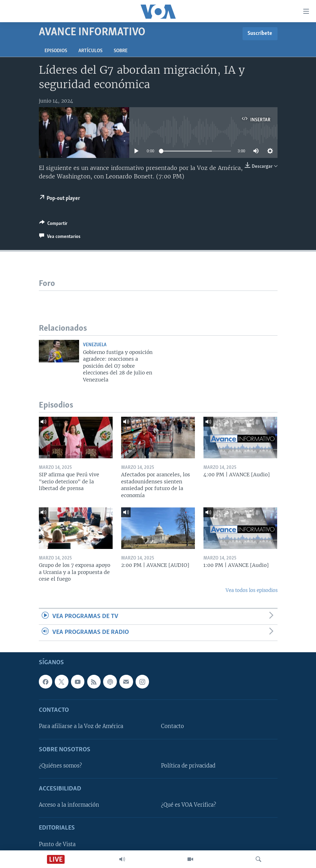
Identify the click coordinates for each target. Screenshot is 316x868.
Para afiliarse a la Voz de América (81, 726)
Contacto (172, 726)
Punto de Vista (57, 844)
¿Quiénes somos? (60, 766)
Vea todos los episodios (252, 590)
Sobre (121, 51)
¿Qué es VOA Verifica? (189, 805)
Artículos (90, 51)
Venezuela (95, 345)
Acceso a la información (69, 805)
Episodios (56, 51)
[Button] (53, 225)
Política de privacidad (188, 766)
